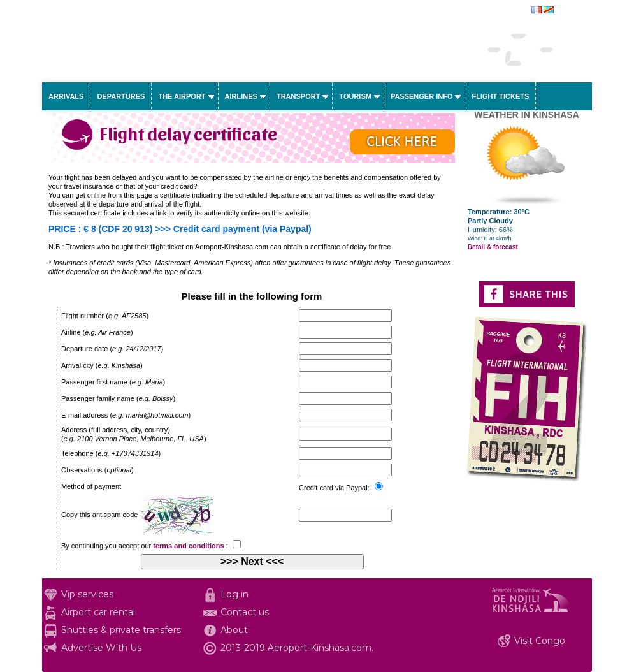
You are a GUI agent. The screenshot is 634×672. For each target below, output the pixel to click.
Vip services (87, 594)
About (234, 630)
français (569, 11)
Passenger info (422, 96)
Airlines (241, 96)
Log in (234, 594)
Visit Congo (540, 641)
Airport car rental (98, 612)
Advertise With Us (101, 648)
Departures (121, 96)
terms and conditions (188, 546)
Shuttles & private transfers (121, 630)
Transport (298, 96)
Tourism (355, 96)
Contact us (245, 612)
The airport (182, 96)
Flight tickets (500, 96)
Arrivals (66, 96)
